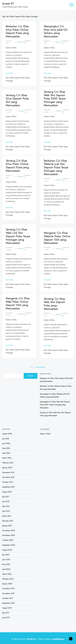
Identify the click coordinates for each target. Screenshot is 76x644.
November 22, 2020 (9, 314)
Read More (9, 73)
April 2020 (6, 569)
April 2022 (6, 453)
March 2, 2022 (9, 42)
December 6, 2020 (47, 249)
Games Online (11, 48)
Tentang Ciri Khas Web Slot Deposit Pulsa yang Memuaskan (54, 304)
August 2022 (7, 434)
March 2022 (7, 458)
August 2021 (7, 492)
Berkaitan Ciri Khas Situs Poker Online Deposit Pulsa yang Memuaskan (17, 31)
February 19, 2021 (47, 180)
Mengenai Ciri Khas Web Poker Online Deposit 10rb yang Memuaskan (18, 303)
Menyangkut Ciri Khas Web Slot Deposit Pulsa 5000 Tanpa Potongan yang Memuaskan (55, 405)
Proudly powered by (24, 639)
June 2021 (6, 501)
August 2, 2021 (9, 177)
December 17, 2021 (47, 111)
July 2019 (6, 613)
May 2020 (6, 564)
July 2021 (6, 497)
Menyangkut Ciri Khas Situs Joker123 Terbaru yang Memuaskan (56, 31)
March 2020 (7, 574)
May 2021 (6, 506)
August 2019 (7, 608)
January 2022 (7, 468)
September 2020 (9, 545)
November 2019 (8, 593)
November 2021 (8, 477)
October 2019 (8, 598)
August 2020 (7, 550)
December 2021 (8, 472)
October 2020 (8, 540)
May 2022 (6, 448)
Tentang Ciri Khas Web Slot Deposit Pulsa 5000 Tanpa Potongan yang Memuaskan (55, 99)
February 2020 (8, 579)
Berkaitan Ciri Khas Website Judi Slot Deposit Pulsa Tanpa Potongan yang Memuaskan (56, 167)
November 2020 (9, 535)
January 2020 (7, 584)
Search (30, 376)
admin (19, 42)
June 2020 (6, 560)
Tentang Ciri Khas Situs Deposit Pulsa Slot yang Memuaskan (17, 100)
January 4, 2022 (47, 42)
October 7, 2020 (47, 314)
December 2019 (8, 589)
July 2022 (6, 439)
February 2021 (8, 521)
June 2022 (6, 443)
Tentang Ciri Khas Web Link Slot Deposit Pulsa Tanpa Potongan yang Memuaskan (18, 236)
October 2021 (8, 482)
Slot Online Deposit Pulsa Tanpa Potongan (18, 79)
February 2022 (8, 463)
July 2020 (6, 555)
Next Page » (41, 367)
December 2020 (9, 530)
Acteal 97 (8, 4)
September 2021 (8, 487)
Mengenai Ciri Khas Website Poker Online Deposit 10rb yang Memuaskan (57, 238)
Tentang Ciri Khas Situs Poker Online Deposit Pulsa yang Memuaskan (17, 166)
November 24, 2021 (9, 111)
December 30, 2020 (9, 249)
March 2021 (7, 516)
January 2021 (7, 526)
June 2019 (6, 618)
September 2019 (8, 603)
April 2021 (6, 511)
